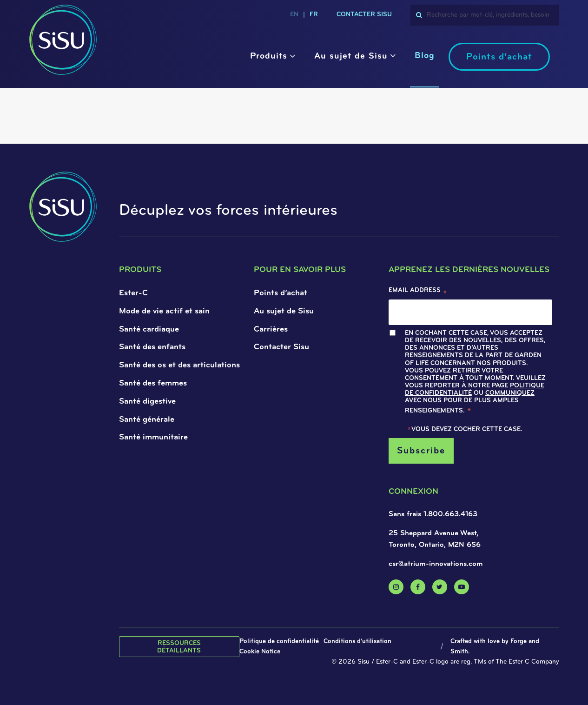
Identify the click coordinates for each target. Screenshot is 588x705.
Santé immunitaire (153, 437)
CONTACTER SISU (364, 15)
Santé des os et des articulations (179, 365)
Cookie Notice (260, 652)
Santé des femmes (153, 383)
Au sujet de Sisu (351, 57)
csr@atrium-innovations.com (436, 564)
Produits (269, 57)
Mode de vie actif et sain (164, 311)
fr (314, 15)
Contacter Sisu (281, 347)
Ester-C (133, 293)
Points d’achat (499, 57)
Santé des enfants (152, 347)
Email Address (418, 293)
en (294, 15)
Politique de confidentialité (279, 642)
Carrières (271, 329)
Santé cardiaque (149, 329)
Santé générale (147, 420)
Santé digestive (147, 402)
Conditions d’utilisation (357, 642)
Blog (425, 56)
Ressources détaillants (179, 647)
